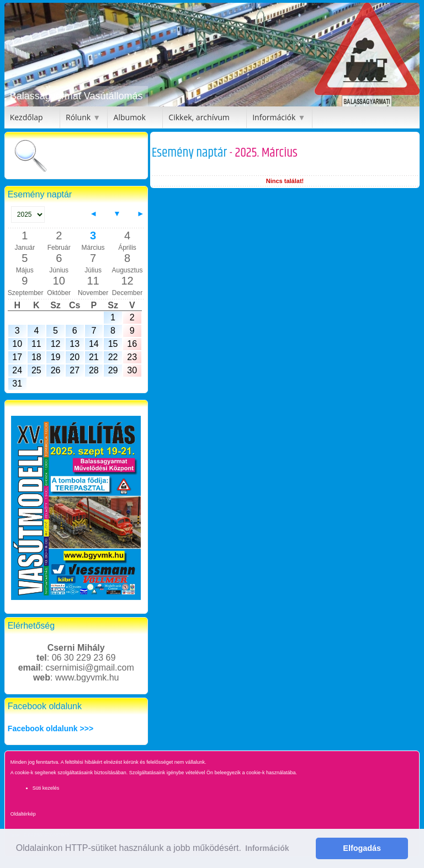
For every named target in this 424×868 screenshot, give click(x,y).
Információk (274, 117)
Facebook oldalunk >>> (51, 728)
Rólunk (78, 117)
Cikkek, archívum (199, 117)
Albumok (130, 117)
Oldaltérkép (23, 814)
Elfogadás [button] (362, 848)
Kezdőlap (26, 117)
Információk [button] (267, 848)
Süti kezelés (46, 788)
